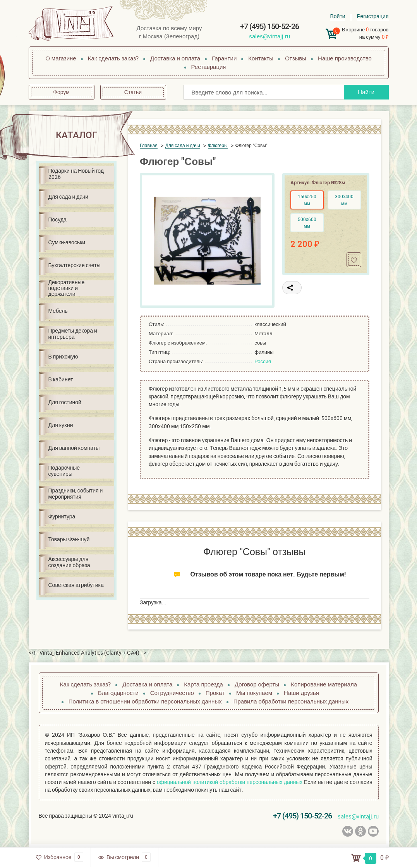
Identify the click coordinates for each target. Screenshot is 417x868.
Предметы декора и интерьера (73, 333)
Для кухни (61, 425)
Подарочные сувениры (64, 470)
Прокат (215, 693)
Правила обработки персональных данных (291, 701)
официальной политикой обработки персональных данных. (230, 782)
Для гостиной (65, 402)
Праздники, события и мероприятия (76, 493)
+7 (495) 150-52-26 (269, 26)
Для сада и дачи (69, 196)
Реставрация (209, 67)
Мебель (58, 311)
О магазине (61, 58)
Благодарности (118, 693)
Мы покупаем (254, 693)
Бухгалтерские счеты (75, 265)
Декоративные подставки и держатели (67, 288)
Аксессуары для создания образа (69, 562)
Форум (61, 92)
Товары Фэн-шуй (69, 539)
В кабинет (61, 379)
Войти (337, 16)
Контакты (261, 58)
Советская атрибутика (76, 585)
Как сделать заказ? (113, 58)
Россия (263, 361)
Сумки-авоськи (67, 242)
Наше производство (345, 58)
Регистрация (373, 16)
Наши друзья (301, 693)
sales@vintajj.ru (269, 36)
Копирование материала (324, 684)
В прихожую (63, 356)
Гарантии (224, 58)
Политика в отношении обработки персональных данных (145, 701)
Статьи (133, 92)
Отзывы (296, 58)
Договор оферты (257, 684)
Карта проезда (203, 684)
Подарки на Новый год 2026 (76, 173)
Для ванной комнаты (74, 448)
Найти (365, 92)
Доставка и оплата (175, 58)
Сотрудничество (172, 693)
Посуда (57, 219)
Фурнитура (62, 516)
